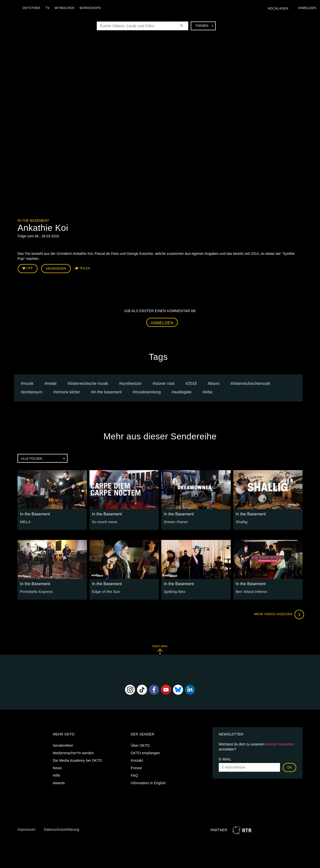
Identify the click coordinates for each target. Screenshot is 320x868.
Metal (52, 382)
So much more (104, 520)
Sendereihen (63, 744)
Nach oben (160, 649)
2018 (192, 382)
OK (289, 766)
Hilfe (56, 774)
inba (208, 391)
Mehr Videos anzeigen (277, 613)
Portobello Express (35, 590)
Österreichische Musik (89, 382)
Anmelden (162, 322)
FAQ (134, 774)
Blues (215, 382)
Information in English (148, 782)
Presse (136, 767)
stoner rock (165, 382)
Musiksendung (148, 391)
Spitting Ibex (174, 590)
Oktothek (33, 8)
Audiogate (183, 391)
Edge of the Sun (105, 590)
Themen (204, 26)
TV (49, 8)
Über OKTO (140, 744)
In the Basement (33, 221)
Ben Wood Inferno (250, 590)
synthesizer (131, 382)
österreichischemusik (251, 382)
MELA (25, 520)
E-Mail (225, 758)
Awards (59, 782)
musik (28, 382)
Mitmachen (66, 8)
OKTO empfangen (145, 752)
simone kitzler (68, 391)
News (57, 767)
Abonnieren (56, 268)
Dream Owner (175, 520)
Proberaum (33, 391)
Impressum (26, 828)
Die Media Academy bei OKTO (77, 759)
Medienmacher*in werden (73, 752)
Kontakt (137, 759)
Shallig (241, 520)
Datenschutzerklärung (61, 828)
